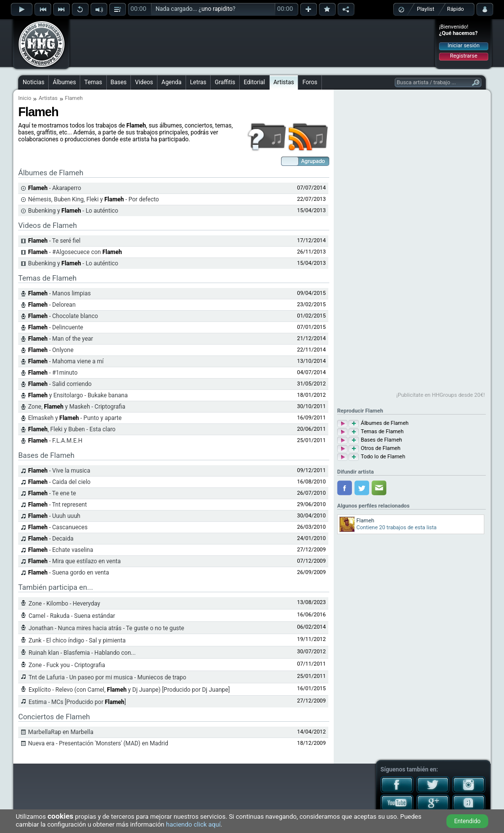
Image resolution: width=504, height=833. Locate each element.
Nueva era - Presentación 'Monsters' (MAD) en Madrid (98, 743)
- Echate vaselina (61, 550)
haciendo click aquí (193, 824)
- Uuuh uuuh (54, 516)
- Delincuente (56, 327)
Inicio (25, 98)
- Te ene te (52, 493)
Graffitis (225, 82)
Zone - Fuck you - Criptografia (67, 665)
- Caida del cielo (59, 482)
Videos (144, 82)
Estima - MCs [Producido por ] (77, 702)
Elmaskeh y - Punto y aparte (75, 418)
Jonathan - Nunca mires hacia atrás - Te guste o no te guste (106, 628)
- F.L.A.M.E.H (55, 441)
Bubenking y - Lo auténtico (73, 211)
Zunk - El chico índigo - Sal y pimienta (77, 641)
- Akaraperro (55, 188)
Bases (119, 82)
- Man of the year (61, 339)
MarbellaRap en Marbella (61, 732)
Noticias (33, 82)
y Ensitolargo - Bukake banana (78, 395)
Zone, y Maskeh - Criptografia (77, 407)
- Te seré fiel (54, 241)
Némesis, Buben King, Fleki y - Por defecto (94, 199)
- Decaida (51, 539)
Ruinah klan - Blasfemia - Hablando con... (82, 653)
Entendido (468, 821)
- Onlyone (51, 350)
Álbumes (64, 82)
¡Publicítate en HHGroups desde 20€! (441, 395)
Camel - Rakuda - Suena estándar (72, 616)
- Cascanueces (58, 527)
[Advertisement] (252, 43)
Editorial (254, 82)
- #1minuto (53, 373)
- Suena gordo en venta (69, 573)
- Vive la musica (59, 471)
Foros (310, 82)
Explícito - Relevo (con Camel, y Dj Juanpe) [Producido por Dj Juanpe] (129, 690)
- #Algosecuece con (75, 252)
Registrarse (463, 56)
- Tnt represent (57, 505)
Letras (198, 82)
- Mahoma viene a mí (66, 361)
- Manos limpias (59, 293)
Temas (93, 82)
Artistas (284, 82)
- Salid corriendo (60, 384)
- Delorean (52, 305)
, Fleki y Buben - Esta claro (72, 429)
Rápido (455, 9)
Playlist (425, 9)
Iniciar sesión (464, 46)
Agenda (172, 82)
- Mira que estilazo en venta (74, 561)
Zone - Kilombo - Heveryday (64, 604)
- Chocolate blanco (63, 316)
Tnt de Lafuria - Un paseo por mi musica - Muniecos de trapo (107, 677)
